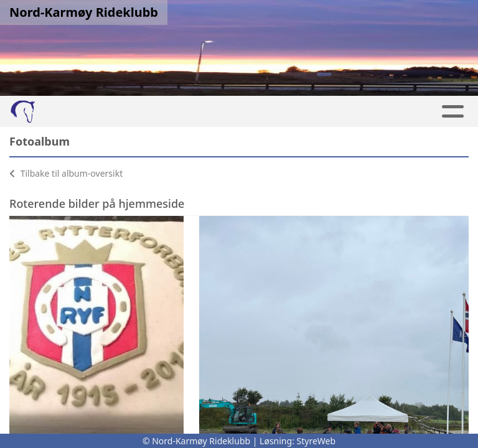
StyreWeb (316, 441)
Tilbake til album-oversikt (66, 173)
